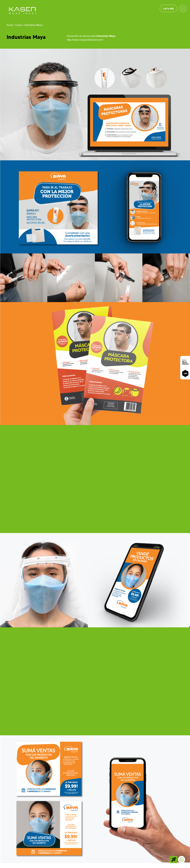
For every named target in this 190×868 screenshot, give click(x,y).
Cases (19, 25)
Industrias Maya (33, 25)
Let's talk (168, 8)
